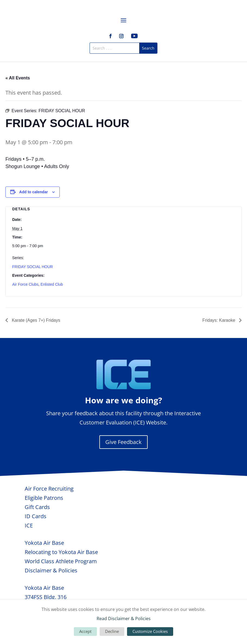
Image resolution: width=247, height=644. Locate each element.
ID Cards (36, 516)
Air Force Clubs (25, 284)
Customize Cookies (150, 631)
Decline (112, 631)
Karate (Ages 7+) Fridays (35, 320)
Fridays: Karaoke (219, 320)
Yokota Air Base (44, 543)
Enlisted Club (52, 284)
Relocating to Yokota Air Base (61, 552)
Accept (85, 631)
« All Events (18, 78)
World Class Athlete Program (61, 561)
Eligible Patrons (44, 498)
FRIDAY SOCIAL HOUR (33, 267)
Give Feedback (123, 442)
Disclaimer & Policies (51, 570)
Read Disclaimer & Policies (124, 619)
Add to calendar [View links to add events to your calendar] (34, 192)
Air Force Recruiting (49, 489)
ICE (29, 525)
